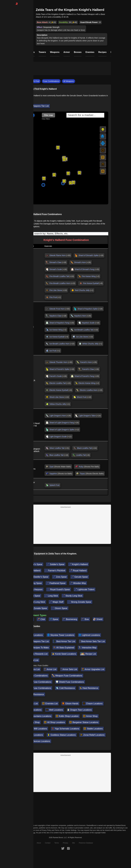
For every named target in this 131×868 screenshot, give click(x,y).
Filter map (48, 115)
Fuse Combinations (51, 81)
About (39, 843)
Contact (48, 843)
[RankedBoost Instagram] (68, 848)
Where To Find (33, 81)
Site (73, 843)
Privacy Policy (46, 830)
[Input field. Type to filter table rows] (65, 234)
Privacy (65, 843)
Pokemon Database (86, 843)
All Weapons (68, 81)
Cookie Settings (71, 830)
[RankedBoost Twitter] (63, 848)
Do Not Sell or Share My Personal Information (19, 833)
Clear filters (46, 119)
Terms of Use (60, 830)
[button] (58, 147)
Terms (57, 843)
